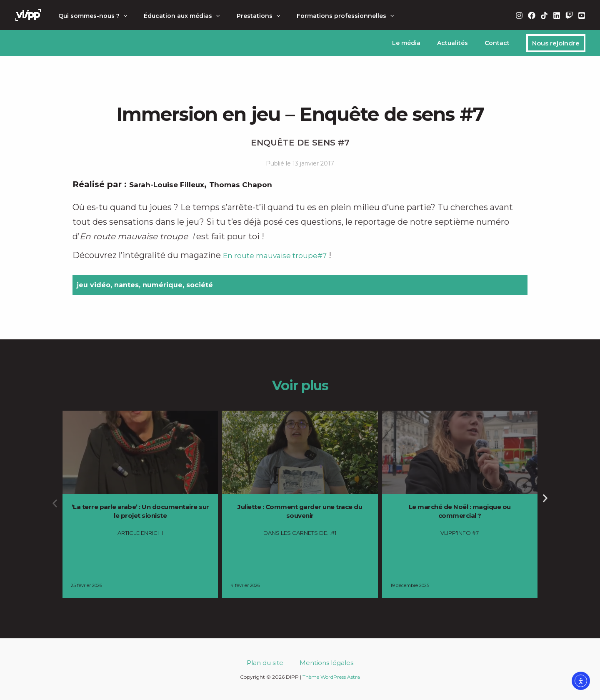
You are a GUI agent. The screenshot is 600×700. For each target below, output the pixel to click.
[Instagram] (519, 15)
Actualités (460, 43)
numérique (162, 285)
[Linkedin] (557, 15)
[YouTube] (582, 15)
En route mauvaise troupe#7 (282, 255)
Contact (500, 43)
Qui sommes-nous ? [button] (90, 16)
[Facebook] (532, 15)
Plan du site (270, 663)
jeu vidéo (94, 285)
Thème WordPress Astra (331, 677)
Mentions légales (321, 663)
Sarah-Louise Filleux (173, 184)
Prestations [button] (246, 16)
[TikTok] (544, 15)
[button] (121, 16)
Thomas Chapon (259, 184)
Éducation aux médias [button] (174, 16)
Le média (419, 43)
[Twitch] (569, 15)
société (200, 285)
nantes (126, 285)
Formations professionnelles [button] (328, 16)
